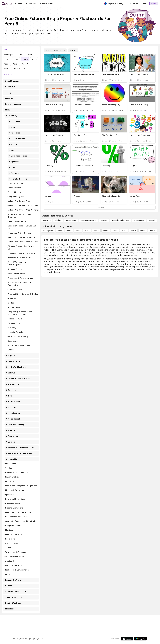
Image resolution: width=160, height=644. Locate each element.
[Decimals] (152, 220)
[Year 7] (115, 231)
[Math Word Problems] (89, 220)
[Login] (145, 4)
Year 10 (7, 69)
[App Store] (127, 639)
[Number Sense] (71, 220)
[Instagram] (38, 639)
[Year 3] (78, 231)
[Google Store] (140, 639)
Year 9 (25, 64)
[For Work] (18, 4)
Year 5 (25, 59)
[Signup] (154, 4)
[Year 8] (124, 231)
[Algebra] (58, 220)
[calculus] (104, 220)
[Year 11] (153, 231)
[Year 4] (87, 231)
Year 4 (16, 59)
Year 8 (16, 64)
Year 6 (34, 59)
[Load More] (100, 208)
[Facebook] (34, 639)
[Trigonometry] (139, 220)
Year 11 (17, 69)
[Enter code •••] (133, 4)
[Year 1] (60, 231)
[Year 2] (69, 231)
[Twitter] (30, 639)
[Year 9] (133, 231)
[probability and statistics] (120, 220)
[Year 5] (73, 50)
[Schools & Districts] (47, 4)
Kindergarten (10, 55)
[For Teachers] (31, 4)
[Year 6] (106, 231)
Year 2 (31, 55)
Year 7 (7, 64)
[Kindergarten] (48, 231)
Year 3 (7, 59)
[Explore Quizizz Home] (7, 4)
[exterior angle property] (55, 50)
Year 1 (22, 55)
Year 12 (26, 69)
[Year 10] (143, 231)
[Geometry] (47, 220)
